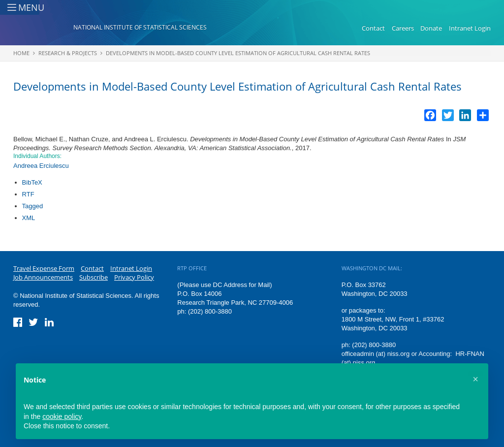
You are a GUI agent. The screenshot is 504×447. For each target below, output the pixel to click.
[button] (475, 379)
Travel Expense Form (44, 268)
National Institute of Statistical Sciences (140, 28)
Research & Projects (68, 53)
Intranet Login (470, 29)
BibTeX (32, 182)
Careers (403, 29)
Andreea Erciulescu (41, 166)
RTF (28, 194)
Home (21, 53)
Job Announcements (43, 277)
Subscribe (94, 277)
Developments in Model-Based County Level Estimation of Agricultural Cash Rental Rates (238, 53)
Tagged (33, 206)
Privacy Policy (134, 277)
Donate (431, 29)
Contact (373, 29)
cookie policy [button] (62, 416)
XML (29, 218)
